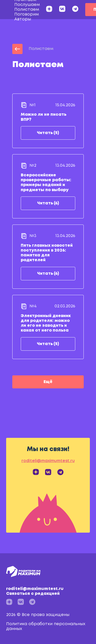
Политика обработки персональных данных (46, 626)
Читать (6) (48, 203)
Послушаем (27, 5)
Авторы (23, 19)
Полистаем (27, 10)
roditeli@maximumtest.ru (47, 592)
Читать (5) (48, 133)
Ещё (48, 382)
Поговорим (27, 14)
